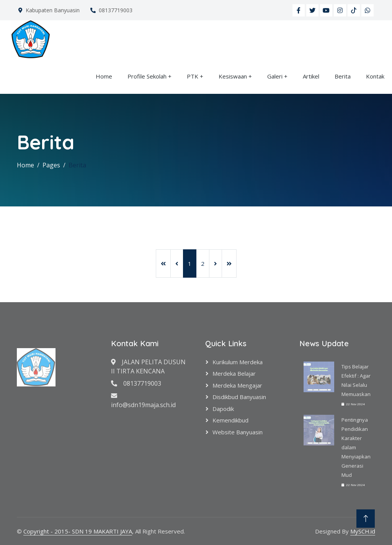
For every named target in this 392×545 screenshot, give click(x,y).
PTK (193, 76)
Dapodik (223, 409)
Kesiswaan (233, 76)
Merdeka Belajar (234, 373)
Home (104, 76)
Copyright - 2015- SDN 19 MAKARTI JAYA (78, 531)
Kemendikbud (230, 420)
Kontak (375, 76)
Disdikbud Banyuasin (239, 397)
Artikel (311, 76)
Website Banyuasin (238, 432)
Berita (343, 76)
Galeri (275, 76)
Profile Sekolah (147, 76)
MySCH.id (363, 531)
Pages (51, 165)
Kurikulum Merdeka (238, 362)
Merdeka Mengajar (237, 385)
